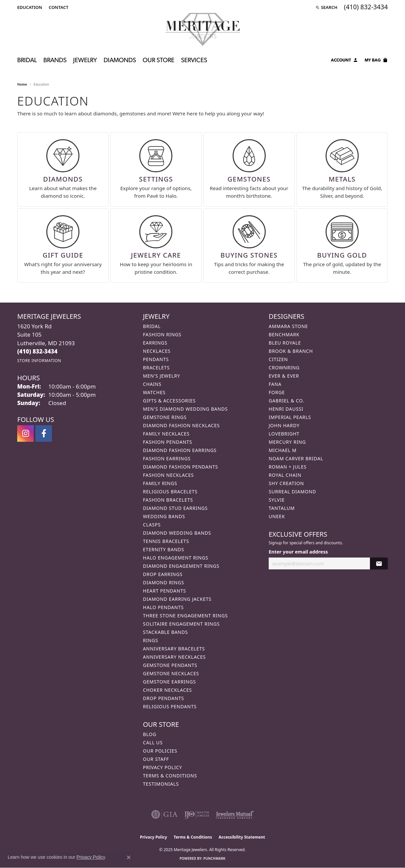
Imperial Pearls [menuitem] (290, 417)
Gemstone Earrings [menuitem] (169, 682)
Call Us (153, 743)
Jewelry (85, 61)
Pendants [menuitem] (156, 359)
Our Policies (160, 751)
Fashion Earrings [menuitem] (167, 458)
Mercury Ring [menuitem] (287, 442)
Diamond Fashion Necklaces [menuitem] (181, 425)
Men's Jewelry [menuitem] (161, 376)
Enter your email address (298, 552)
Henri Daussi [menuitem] (286, 409)
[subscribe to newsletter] (379, 564)
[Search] (326, 7)
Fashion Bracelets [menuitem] (168, 500)
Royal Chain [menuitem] (285, 475)
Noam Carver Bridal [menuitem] (296, 458)
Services (194, 61)
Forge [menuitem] (277, 392)
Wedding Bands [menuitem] (164, 516)
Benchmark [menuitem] (284, 334)
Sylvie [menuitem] (277, 500)
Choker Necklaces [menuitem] (167, 690)
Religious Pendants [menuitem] (170, 706)
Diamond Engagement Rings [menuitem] (181, 566)
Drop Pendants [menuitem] (163, 698)
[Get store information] (39, 361)
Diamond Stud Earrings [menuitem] (175, 508)
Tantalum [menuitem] (282, 508)
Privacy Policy (162, 767)
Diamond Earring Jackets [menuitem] (177, 599)
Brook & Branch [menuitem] (291, 351)
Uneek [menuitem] (277, 516)
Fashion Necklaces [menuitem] (168, 475)
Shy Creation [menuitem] (286, 483)
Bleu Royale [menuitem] (285, 343)
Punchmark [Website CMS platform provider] (215, 858)
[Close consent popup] (129, 857)
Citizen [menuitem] (278, 359)
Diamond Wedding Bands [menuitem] (177, 533)
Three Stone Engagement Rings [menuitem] (185, 616)
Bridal (27, 61)
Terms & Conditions (170, 776)
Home (22, 84)
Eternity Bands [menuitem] (164, 549)
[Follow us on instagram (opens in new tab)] (25, 434)
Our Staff (156, 759)
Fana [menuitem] (275, 384)
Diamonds (120, 61)
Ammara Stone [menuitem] (288, 326)
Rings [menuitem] (151, 640)
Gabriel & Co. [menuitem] (286, 401)
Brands (55, 61)
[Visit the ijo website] (197, 814)
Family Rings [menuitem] (160, 483)
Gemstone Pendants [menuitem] (170, 665)
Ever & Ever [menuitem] (284, 376)
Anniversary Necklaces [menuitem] (174, 657)
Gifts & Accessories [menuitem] (169, 401)
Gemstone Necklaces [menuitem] (171, 673)
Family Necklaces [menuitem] (166, 434)
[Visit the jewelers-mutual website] (235, 814)
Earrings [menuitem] (155, 343)
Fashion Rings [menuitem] (162, 334)
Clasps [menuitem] (152, 525)
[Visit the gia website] (164, 814)
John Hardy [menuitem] (284, 425)
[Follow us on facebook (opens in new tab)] (44, 434)
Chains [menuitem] (152, 384)
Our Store (158, 61)
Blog (150, 734)
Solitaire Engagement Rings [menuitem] (181, 624)
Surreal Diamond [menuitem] (292, 492)
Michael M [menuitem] (283, 450)
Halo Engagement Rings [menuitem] (176, 558)
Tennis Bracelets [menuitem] (166, 541)
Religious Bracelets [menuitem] (170, 492)
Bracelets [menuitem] (156, 368)
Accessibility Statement (242, 837)
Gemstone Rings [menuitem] (165, 417)
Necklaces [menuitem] (157, 351)
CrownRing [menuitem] (284, 368)
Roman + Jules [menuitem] (288, 467)
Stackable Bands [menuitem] (165, 632)
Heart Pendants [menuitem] (164, 591)
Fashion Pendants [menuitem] (168, 442)
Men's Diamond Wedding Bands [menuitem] (185, 409)
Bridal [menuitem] (152, 326)
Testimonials (161, 784)
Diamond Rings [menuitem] (163, 582)
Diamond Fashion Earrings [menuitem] (180, 450)
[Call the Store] (37, 351)
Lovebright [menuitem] (284, 434)
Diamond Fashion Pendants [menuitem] (180, 467)
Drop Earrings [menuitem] (163, 574)
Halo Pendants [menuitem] (163, 607)
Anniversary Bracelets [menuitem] (174, 649)
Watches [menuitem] (154, 392)
